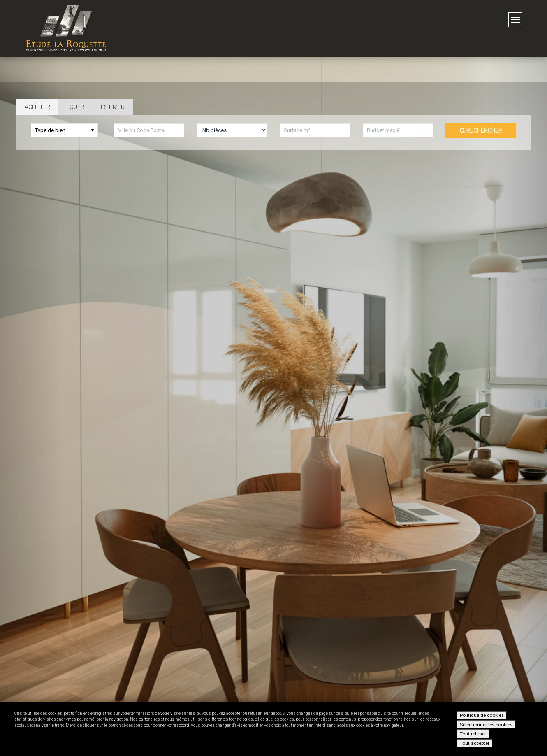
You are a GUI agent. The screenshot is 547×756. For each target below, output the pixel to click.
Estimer (113, 107)
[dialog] (273, 729)
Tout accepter (475, 743)
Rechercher (481, 130)
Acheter (37, 107)
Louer (75, 107)
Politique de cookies (482, 715)
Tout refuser (473, 734)
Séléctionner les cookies (486, 725)
